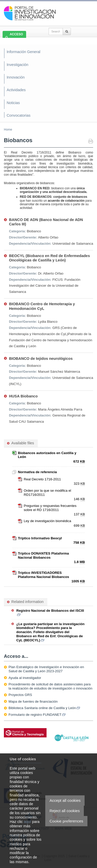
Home (8, 130)
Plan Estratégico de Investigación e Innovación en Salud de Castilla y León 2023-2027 (46, 669)
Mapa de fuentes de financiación (33, 701)
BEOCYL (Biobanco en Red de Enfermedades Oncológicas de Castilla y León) (50, 258)
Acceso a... (16, 656)
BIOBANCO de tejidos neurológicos (41, 359)
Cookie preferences (66, 821)
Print (91, 142)
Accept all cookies (65, 800)
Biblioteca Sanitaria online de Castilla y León (44, 708)
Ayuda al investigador (25, 678)
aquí (27, 822)
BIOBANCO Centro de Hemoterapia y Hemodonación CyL (42, 306)
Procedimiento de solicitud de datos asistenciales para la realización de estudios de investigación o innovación (50, 686)
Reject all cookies (65, 811)
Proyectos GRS (20, 695)
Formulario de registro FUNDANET (37, 715)
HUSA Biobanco (23, 396)
